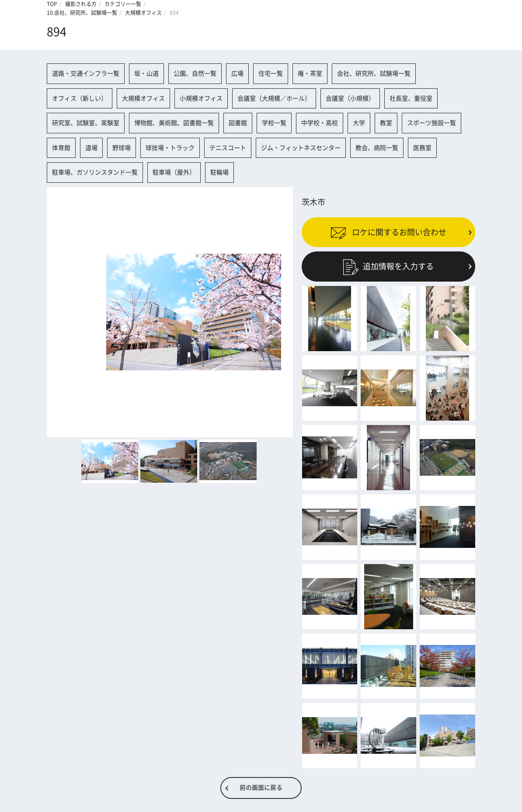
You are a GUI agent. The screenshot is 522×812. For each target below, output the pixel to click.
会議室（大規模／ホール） (274, 98)
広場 (237, 73)
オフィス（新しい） (80, 98)
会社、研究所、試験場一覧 (374, 73)
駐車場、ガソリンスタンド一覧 (95, 172)
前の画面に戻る (261, 788)
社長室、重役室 (411, 98)
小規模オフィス (201, 98)
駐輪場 (219, 172)
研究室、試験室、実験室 (86, 123)
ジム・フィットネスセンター (301, 148)
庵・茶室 (310, 73)
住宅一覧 (271, 73)
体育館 (61, 148)
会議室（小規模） (350, 98)
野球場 (122, 148)
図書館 (238, 123)
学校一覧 (274, 123)
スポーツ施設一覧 (432, 123)
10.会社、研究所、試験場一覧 (82, 13)
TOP (52, 4)
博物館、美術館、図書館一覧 (174, 123)
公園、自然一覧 (195, 73)
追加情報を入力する (388, 266)
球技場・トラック (170, 148)
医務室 (422, 148)
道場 (91, 148)
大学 (359, 123)
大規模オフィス (143, 13)
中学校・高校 (320, 123)
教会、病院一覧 (377, 148)
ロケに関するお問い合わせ (388, 232)
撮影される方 (81, 4)
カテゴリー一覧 (123, 4)
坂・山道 (146, 73)
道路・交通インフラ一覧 (86, 73)
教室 (386, 123)
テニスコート (228, 148)
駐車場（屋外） (174, 172)
